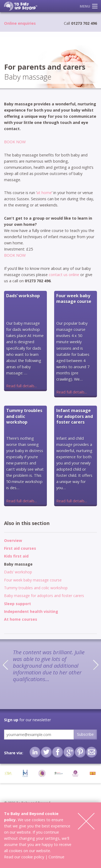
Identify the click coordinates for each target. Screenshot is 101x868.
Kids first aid (16, 556)
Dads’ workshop (18, 572)
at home (44, 193)
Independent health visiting (31, 611)
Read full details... (22, 386)
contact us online (64, 275)
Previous (5, 665)
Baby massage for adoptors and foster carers (44, 596)
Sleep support (18, 604)
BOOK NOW (15, 142)
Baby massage (18, 564)
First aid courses (20, 548)
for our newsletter (27, 720)
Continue (56, 857)
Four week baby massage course (33, 580)
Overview (13, 540)
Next (96, 665)
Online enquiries (20, 23)
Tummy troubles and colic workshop (36, 588)
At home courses (21, 619)
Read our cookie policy (24, 857)
